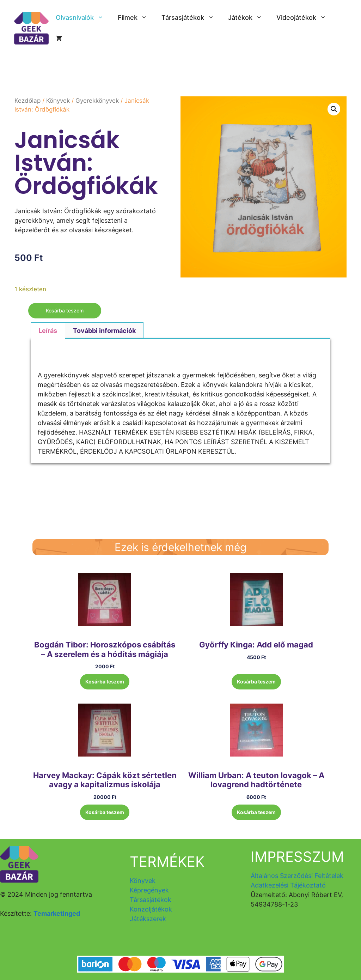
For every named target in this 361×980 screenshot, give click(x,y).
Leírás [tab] (48, 331)
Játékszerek (148, 919)
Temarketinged (57, 913)
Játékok (249, 18)
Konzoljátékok (151, 909)
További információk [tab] (104, 331)
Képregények (149, 890)
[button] (334, 109)
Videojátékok (305, 18)
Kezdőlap (27, 101)
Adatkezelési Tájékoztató (288, 885)
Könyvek (58, 101)
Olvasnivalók (83, 18)
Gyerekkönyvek (97, 101)
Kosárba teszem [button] (105, 682)
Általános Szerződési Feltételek (297, 876)
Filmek (136, 18)
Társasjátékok (191, 18)
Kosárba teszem (65, 310)
